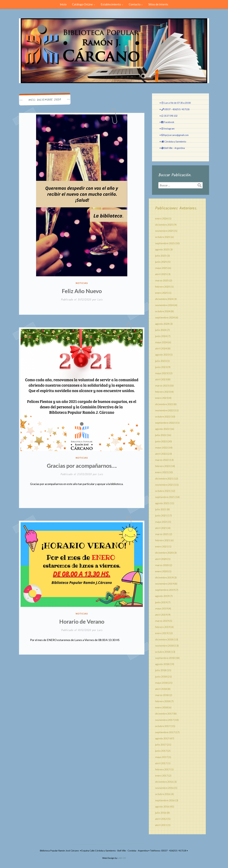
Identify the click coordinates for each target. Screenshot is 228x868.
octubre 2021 (163, 491)
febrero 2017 (163, 769)
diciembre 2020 (164, 553)
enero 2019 (161, 633)
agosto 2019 (162, 596)
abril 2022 (161, 454)
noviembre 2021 (164, 485)
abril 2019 (161, 615)
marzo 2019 (162, 621)
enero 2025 (161, 293)
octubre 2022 (163, 416)
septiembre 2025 (165, 243)
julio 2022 (161, 435)
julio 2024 (161, 330)
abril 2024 (161, 348)
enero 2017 (161, 775)
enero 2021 (161, 546)
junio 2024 (161, 336)
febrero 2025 (163, 287)
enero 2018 (161, 707)
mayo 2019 (161, 608)
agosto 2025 (162, 249)
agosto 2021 (162, 503)
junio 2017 (161, 751)
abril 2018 (161, 689)
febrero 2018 (163, 701)
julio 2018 (161, 670)
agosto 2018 (162, 664)
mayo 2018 (161, 683)
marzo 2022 (162, 460)
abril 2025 (161, 274)
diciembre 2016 (164, 782)
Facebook (169, 122)
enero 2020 (161, 571)
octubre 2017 (163, 726)
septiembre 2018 (165, 658)
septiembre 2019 (165, 590)
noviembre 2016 (164, 788)
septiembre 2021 (165, 497)
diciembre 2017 (164, 713)
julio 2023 (161, 361)
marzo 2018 (162, 695)
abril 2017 (161, 763)
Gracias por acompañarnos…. (82, 466)
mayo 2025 (161, 268)
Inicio (63, 4)
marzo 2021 (162, 534)
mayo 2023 (161, 373)
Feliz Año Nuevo (82, 291)
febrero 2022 (163, 466)
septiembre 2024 (165, 317)
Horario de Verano (82, 621)
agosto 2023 (162, 354)
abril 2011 (161, 825)
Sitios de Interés (158, 4)
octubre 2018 (163, 652)
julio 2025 (161, 256)
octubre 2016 (163, 794)
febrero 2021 (163, 540)
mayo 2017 (161, 757)
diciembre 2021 (164, 478)
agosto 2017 (162, 738)
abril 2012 (161, 819)
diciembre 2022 (164, 404)
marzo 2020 (162, 565)
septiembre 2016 (165, 800)
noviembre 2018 (164, 646)
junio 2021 (161, 515)
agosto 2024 (162, 324)
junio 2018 (161, 676)
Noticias (82, 283)
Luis (100, 300)
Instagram (169, 129)
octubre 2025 (163, 237)
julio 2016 (161, 813)
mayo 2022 (161, 447)
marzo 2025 (162, 280)
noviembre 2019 (164, 584)
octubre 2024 (163, 311)
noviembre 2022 (164, 410)
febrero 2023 (163, 392)
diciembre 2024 (164, 299)
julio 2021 (161, 509)
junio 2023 (161, 367)
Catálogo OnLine (82, 4)
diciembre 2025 (164, 225)
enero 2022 (161, 472)
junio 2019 (161, 602)
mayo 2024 (161, 342)
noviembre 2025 (164, 231)
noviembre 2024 (164, 305)
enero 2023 (161, 398)
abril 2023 (161, 379)
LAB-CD (122, 858)
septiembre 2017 (165, 732)
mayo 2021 (161, 522)
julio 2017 (161, 744)
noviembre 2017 (164, 720)
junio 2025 (161, 262)
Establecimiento (111, 4)
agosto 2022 (162, 429)
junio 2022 (161, 441)
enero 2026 (161, 218)
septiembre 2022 (165, 423)
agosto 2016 (162, 806)
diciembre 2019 (164, 577)
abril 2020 (161, 559)
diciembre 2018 (164, 639)
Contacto (135, 4)
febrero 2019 (163, 627)
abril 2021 (161, 528)
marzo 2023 (162, 385)
